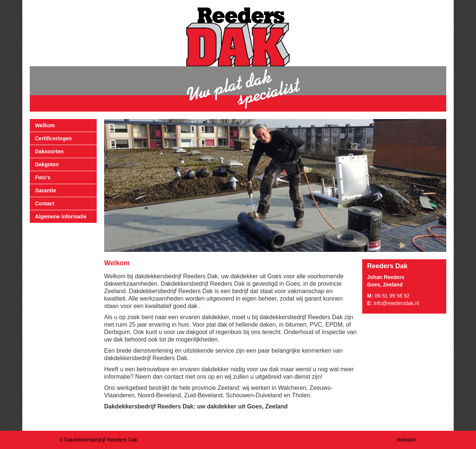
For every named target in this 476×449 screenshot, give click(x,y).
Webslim (407, 440)
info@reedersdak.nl (396, 303)
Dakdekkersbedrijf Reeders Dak (101, 440)
